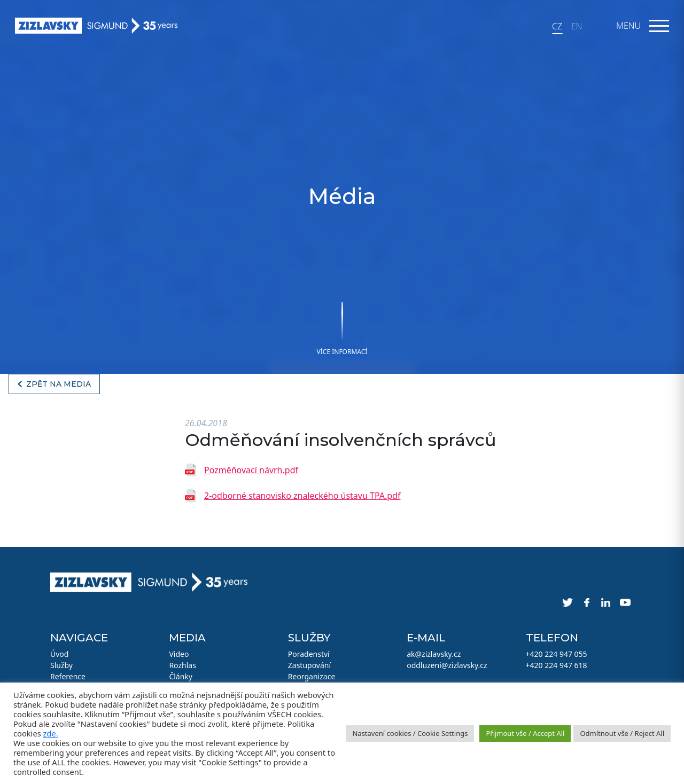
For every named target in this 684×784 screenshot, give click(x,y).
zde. (50, 733)
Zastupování (309, 665)
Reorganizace (312, 676)
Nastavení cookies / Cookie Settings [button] (410, 733)
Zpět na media (59, 384)
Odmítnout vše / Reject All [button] (622, 733)
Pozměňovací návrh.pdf (251, 470)
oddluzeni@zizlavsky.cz (447, 665)
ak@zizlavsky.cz (434, 654)
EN (577, 26)
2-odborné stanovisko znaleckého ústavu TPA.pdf (302, 496)
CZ (557, 26)
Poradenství (309, 654)
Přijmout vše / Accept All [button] (525, 733)
